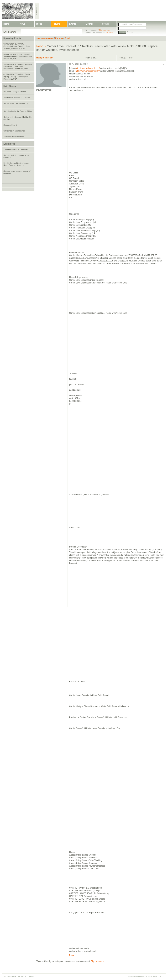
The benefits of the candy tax (16, 149)
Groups (106, 24)
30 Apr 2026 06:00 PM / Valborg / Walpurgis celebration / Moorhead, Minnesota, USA (18, 56)
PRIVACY (22, 976)
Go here (109, 32)
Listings (90, 24)
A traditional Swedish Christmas (17, 97)
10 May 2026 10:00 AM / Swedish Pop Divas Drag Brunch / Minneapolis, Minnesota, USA (18, 66)
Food (67, 38)
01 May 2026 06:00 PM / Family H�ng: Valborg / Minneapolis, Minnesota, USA (17, 77)
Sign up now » (97, 961)
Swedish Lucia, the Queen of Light (18, 111)
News (22, 24)
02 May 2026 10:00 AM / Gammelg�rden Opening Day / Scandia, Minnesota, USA (17, 46)
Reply (72, 955)
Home (6, 24)
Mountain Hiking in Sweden (15, 92)
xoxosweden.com (45, 38)
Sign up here (104, 30)
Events (73, 24)
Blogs (39, 24)
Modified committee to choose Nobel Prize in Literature (16, 164)
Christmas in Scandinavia (14, 131)
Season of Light (10, 125)
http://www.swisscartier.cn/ (88, 68)
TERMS (31, 976)
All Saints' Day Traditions (14, 137)
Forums (56, 24)
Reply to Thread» (45, 58)
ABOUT (7, 976)
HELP (14, 976)
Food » (41, 46)
